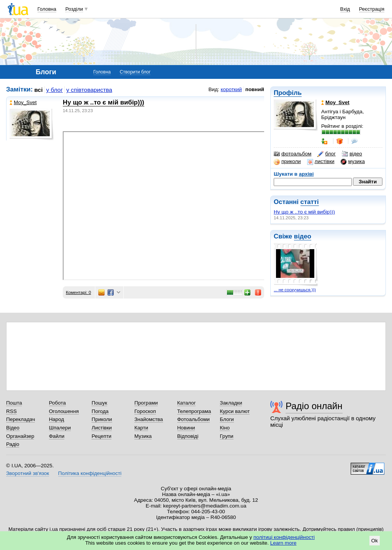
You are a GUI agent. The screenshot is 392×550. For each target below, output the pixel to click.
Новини (186, 428)
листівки (321, 162)
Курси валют (235, 411)
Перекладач (20, 419)
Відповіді (188, 436)
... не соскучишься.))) (295, 290)
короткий (231, 89)
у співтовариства (89, 90)
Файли (57, 436)
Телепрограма (194, 411)
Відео (13, 428)
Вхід (345, 9)
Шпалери (60, 428)
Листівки (102, 428)
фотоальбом (292, 154)
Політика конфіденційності (90, 473)
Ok (375, 541)
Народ (57, 419)
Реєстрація (372, 9)
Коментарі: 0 (78, 292)
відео (352, 154)
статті (310, 202)
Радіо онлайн (314, 406)
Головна (47, 9)
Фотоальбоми (194, 419)
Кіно (225, 428)
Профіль (288, 93)
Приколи (102, 419)
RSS (11, 411)
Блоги (227, 419)
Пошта (14, 403)
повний (255, 89)
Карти (141, 428)
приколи (287, 162)
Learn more (283, 543)
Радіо (13, 444)
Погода (100, 411)
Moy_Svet (23, 102)
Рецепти (101, 436)
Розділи (74, 9)
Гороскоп (145, 411)
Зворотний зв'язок (28, 473)
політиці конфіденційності (284, 537)
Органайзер (20, 436)
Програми (146, 403)
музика (353, 162)
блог (326, 154)
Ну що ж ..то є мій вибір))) (304, 212)
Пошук (99, 403)
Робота (57, 403)
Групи (226, 436)
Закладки (231, 403)
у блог (55, 90)
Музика (143, 436)
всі (39, 90)
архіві (306, 174)
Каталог (187, 403)
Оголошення (64, 411)
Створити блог (135, 72)
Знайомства (149, 419)
